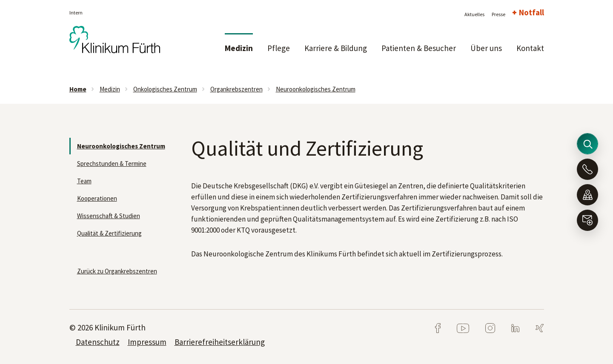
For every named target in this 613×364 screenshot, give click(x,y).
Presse (498, 14)
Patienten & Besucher (419, 48)
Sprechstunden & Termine (112, 164)
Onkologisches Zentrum (165, 89)
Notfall (531, 12)
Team (84, 181)
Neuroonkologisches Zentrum (316, 89)
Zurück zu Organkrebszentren (117, 271)
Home (78, 89)
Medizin (239, 48)
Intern (76, 13)
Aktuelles (474, 14)
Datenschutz (98, 342)
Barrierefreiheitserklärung (220, 342)
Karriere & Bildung (336, 48)
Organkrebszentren (236, 89)
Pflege (279, 48)
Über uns (486, 48)
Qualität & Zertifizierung (109, 233)
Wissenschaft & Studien (109, 216)
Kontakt (530, 48)
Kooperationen (97, 198)
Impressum (147, 342)
